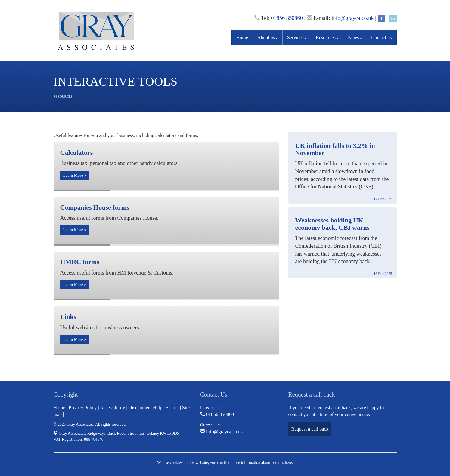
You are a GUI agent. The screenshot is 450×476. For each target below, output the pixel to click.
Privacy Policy (83, 408)
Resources (327, 37)
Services (297, 37)
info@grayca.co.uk (353, 18)
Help (158, 408)
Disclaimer (139, 408)
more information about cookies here (262, 463)
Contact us (382, 37)
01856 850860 (287, 18)
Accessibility (113, 408)
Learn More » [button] (75, 175)
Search (172, 408)
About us (268, 37)
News (355, 37)
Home (242, 37)
